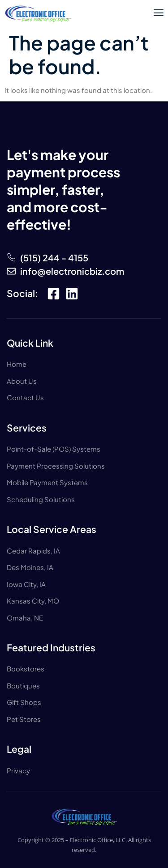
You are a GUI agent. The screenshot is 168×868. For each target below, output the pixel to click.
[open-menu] (159, 14)
